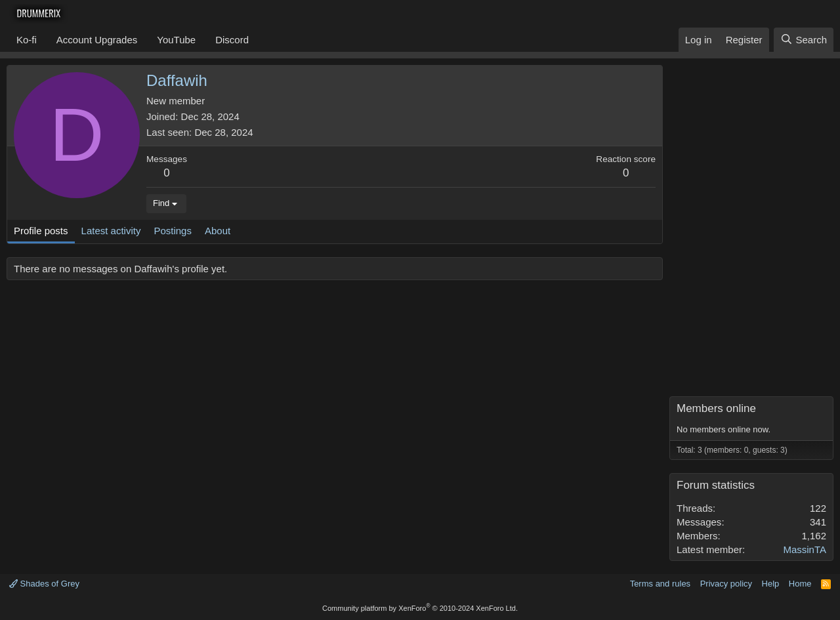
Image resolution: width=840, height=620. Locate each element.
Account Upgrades (97, 40)
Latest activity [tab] (111, 231)
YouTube (176, 40)
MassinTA (805, 549)
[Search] (804, 40)
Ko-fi (27, 40)
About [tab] (218, 231)
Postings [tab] (173, 231)
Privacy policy (726, 584)
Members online (716, 408)
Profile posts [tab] (41, 231)
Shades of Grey (44, 584)
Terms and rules (660, 584)
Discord (232, 40)
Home (800, 584)
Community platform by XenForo (420, 608)
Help (771, 584)
